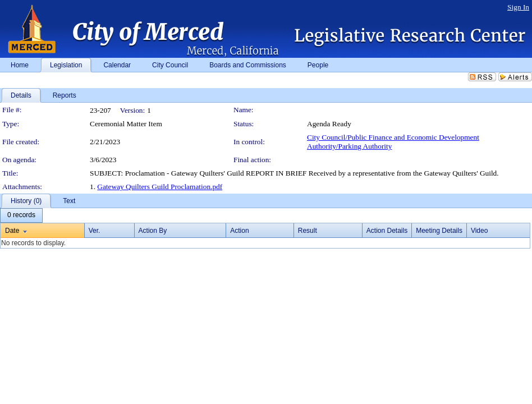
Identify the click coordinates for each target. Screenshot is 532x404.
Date (12, 231)
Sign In (518, 7)
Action (239, 231)
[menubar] (21, 215)
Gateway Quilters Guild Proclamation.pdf (160, 187)
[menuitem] (21, 215)
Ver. (95, 231)
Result (308, 231)
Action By (153, 231)
